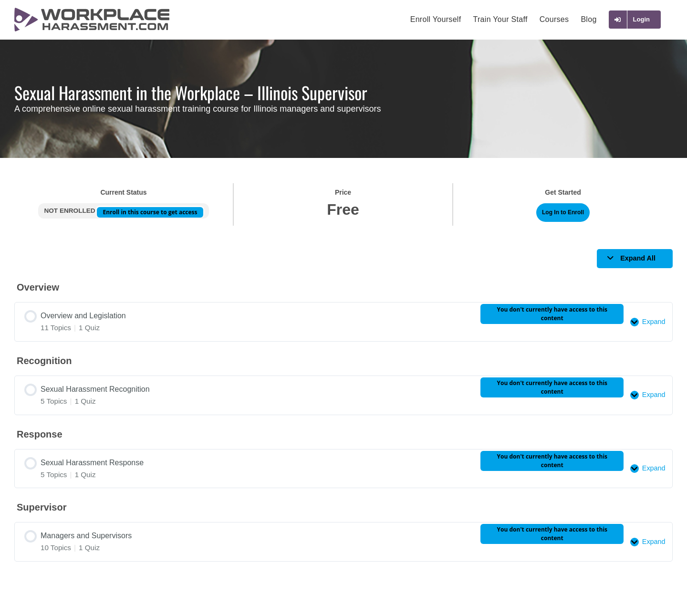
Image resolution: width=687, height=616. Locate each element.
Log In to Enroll (563, 212)
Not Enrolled (70, 211)
